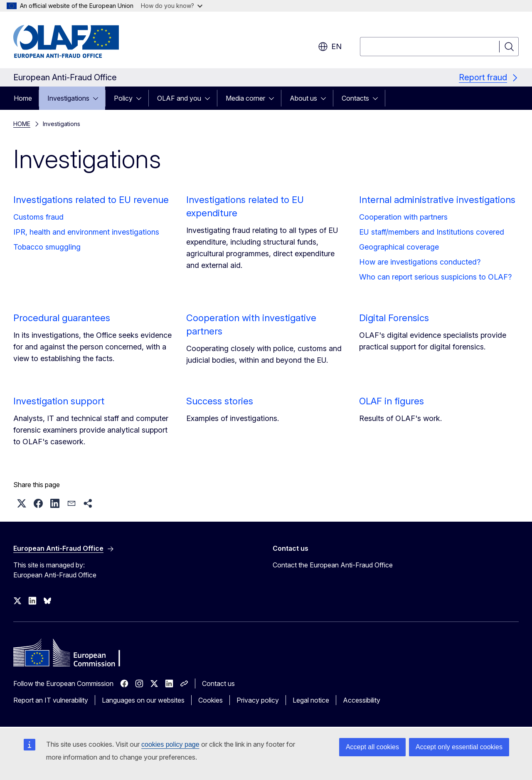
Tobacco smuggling (47, 247)
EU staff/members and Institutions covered (432, 232)
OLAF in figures (392, 401)
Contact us (218, 683)
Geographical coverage (399, 247)
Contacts (355, 98)
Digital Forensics (394, 318)
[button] (22, 503)
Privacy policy (258, 700)
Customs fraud (38, 217)
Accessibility (362, 700)
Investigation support (59, 401)
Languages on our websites (143, 700)
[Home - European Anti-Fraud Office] (80, 42)
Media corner (245, 98)
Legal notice (311, 700)
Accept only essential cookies (459, 747)
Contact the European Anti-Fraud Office (333, 565)
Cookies (211, 700)
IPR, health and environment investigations (86, 232)
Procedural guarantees (62, 318)
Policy (123, 98)
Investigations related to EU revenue (91, 200)
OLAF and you (179, 98)
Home (23, 98)
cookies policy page (170, 744)
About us (303, 98)
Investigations (68, 98)
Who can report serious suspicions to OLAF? (435, 277)
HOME (22, 124)
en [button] (330, 47)
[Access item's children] (98, 98)
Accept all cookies (372, 747)
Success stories (220, 401)
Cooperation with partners (403, 217)
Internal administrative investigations (437, 200)
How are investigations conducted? (420, 262)
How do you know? (172, 6)
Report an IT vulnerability (51, 700)
